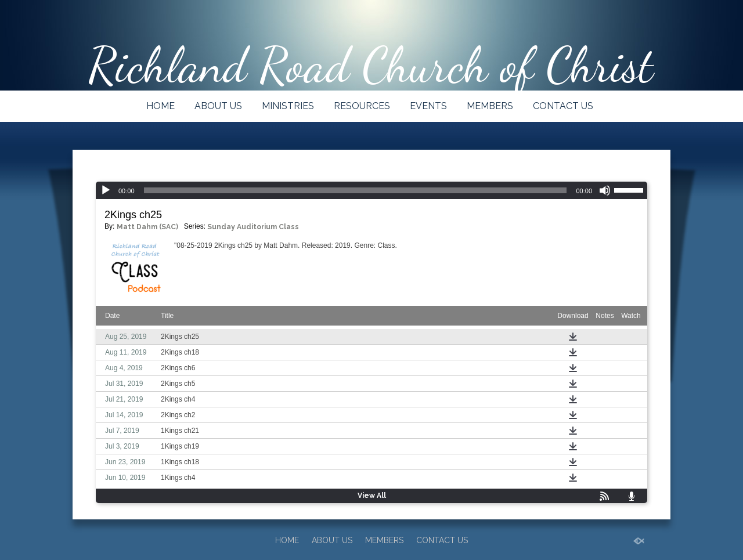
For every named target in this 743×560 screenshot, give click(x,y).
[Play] (106, 190)
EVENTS (428, 106)
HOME (160, 106)
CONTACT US (563, 106)
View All (372, 496)
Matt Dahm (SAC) (147, 227)
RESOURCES (362, 106)
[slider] (356, 190)
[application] (371, 190)
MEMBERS (490, 106)
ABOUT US (218, 106)
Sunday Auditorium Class (253, 227)
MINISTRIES (288, 106)
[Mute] (605, 190)
